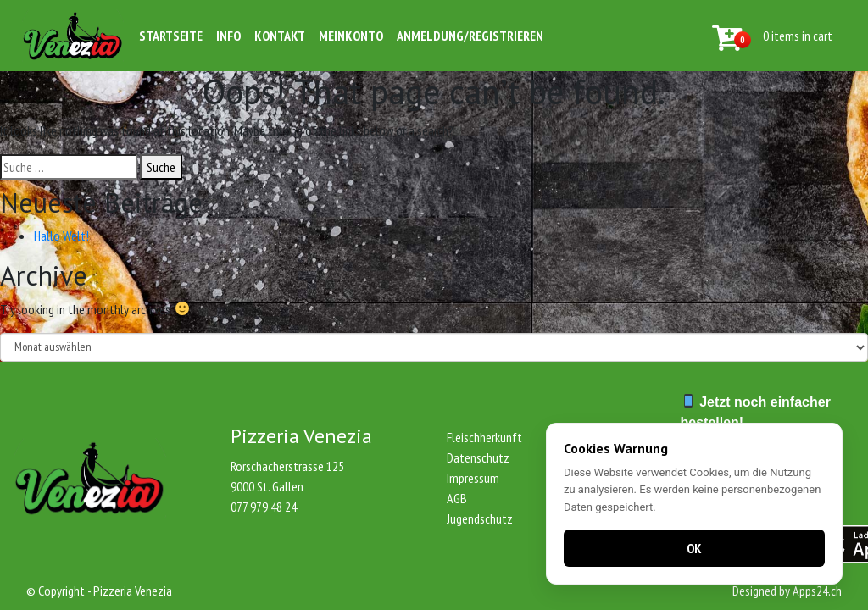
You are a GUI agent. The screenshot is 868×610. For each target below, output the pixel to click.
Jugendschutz (480, 518)
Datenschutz (478, 457)
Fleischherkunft (484, 437)
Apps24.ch (817, 591)
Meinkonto (351, 36)
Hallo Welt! (61, 236)
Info (228, 36)
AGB (457, 498)
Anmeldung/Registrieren (470, 36)
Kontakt (280, 36)
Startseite (171, 36)
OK (694, 548)
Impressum (473, 478)
